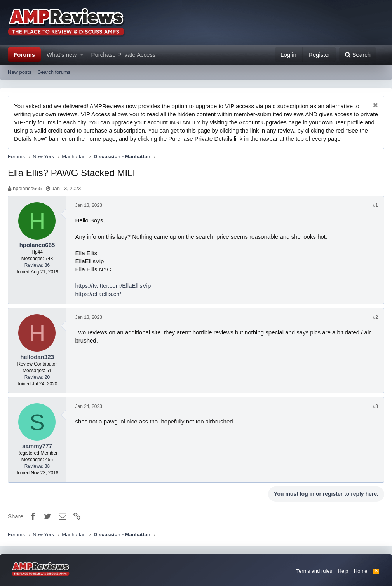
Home (361, 571)
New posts (20, 72)
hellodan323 (37, 357)
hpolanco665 (27, 188)
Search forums (54, 72)
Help (343, 571)
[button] (82, 55)
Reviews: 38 (37, 466)
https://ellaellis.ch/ (98, 294)
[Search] (358, 55)
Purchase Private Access (124, 55)
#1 (375, 205)
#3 (375, 406)
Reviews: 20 (37, 377)
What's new (62, 55)
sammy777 (37, 446)
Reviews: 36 (37, 265)
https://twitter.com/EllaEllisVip (113, 286)
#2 (375, 317)
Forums (24, 55)
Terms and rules (314, 571)
